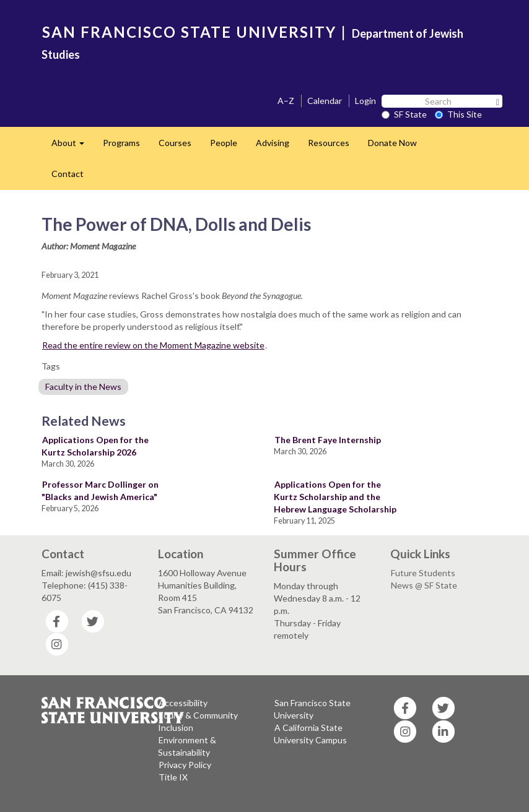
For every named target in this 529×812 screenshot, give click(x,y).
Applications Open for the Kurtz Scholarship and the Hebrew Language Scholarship (335, 497)
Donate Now (392, 143)
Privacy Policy (185, 765)
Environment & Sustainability (187, 746)
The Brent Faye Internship (328, 440)
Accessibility (183, 703)
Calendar (325, 101)
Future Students (423, 573)
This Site (458, 114)
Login (365, 101)
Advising (273, 143)
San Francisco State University (312, 709)
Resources (329, 143)
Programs (121, 143)
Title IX (173, 777)
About (72, 146)
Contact (68, 174)
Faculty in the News (83, 387)
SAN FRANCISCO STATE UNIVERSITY (189, 32)
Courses (175, 143)
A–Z (286, 101)
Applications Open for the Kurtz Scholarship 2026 (95, 446)
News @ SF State (424, 585)
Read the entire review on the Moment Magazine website (153, 345)
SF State (404, 114)
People (224, 143)
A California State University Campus (310, 734)
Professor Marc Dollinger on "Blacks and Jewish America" (100, 490)
